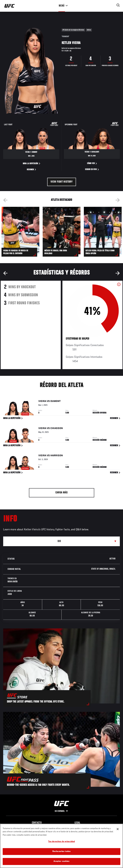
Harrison (57, 456)
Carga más (61, 493)
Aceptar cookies (62, 861)
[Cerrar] (118, 829)
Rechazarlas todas (61, 852)
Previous (5, 200)
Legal (77, 823)
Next (118, 200)
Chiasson (57, 429)
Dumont (55, 402)
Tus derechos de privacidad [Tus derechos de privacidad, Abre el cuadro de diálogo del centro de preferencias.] (61, 842)
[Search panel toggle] (118, 5)
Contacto (37, 823)
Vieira (42, 402)
